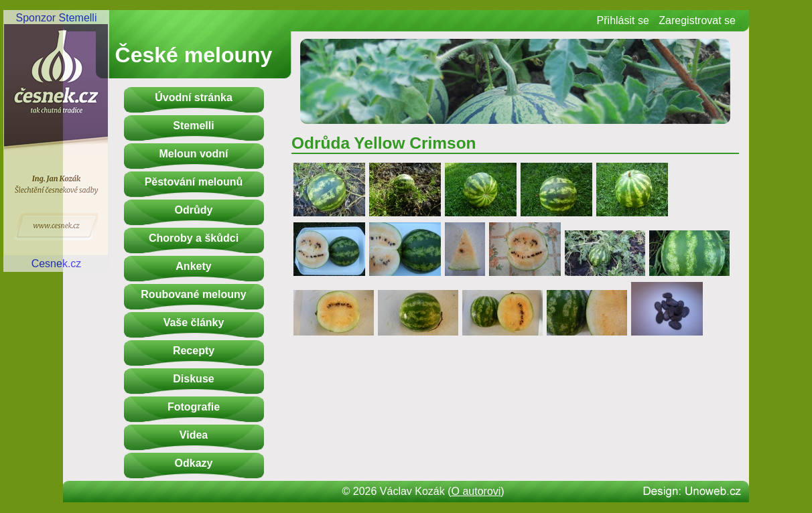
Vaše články (194, 322)
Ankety (193, 266)
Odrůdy (194, 210)
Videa (194, 435)
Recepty (194, 351)
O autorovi (476, 491)
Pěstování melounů (194, 182)
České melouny (194, 55)
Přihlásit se (623, 20)
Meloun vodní (193, 154)
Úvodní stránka (194, 97)
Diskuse (193, 379)
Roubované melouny (193, 294)
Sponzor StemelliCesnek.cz (56, 141)
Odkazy (194, 463)
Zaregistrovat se (697, 20)
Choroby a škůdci (194, 238)
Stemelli (193, 126)
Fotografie (194, 407)
